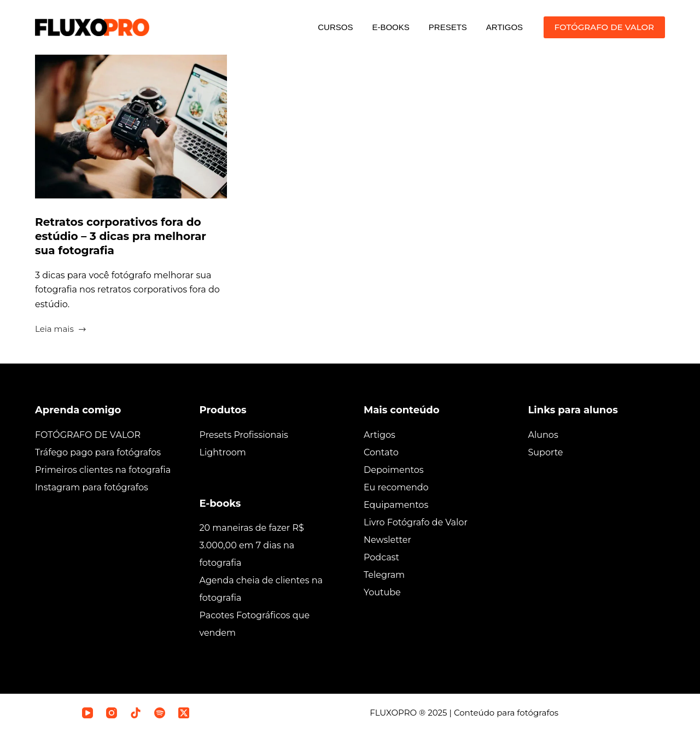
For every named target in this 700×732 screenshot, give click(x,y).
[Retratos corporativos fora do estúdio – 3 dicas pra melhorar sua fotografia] (131, 127)
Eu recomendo (396, 487)
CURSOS (335, 27)
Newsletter (387, 540)
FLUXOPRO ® (399, 713)
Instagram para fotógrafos (92, 487)
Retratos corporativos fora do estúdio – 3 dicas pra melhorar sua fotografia (121, 236)
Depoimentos (394, 470)
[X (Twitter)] (184, 713)
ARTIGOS (504, 27)
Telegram (384, 575)
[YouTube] (87, 713)
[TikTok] (136, 713)
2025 (437, 713)
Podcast (381, 557)
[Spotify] (160, 713)
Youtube (382, 592)
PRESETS (448, 27)
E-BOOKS (390, 27)
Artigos (380, 435)
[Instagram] (112, 713)
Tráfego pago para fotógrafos (98, 452)
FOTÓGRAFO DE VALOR (604, 27)
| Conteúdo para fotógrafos (503, 713)
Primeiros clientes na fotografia (103, 470)
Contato (381, 452)
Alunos (543, 435)
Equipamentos (396, 505)
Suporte (546, 452)
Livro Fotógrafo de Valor (416, 522)
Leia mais (61, 330)
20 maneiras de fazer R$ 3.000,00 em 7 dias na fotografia (252, 545)
